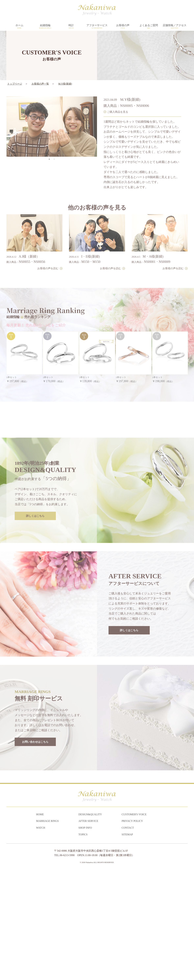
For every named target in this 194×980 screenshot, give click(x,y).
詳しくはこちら (35, 614)
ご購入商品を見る (118, 100)
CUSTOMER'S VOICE (134, 924)
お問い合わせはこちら (35, 840)
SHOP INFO (85, 937)
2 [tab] (54, 148)
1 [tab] (49, 148)
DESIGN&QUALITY (90, 924)
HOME (40, 924)
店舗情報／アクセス (174, 26)
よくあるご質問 (149, 26)
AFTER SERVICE (88, 931)
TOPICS (83, 944)
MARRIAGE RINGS (47, 931)
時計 (71, 26)
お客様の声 (123, 26)
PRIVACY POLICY (132, 931)
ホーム (19, 26)
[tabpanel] (52, 115)
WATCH (41, 937)
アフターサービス (97, 26)
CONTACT (128, 937)
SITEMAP (127, 944)
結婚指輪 (45, 26)
